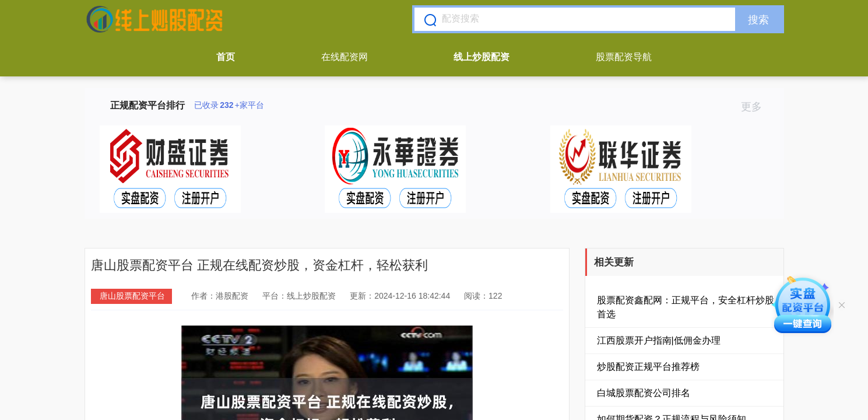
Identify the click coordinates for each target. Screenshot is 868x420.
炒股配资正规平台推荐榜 (648, 367)
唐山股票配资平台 (132, 296)
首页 (226, 57)
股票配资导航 (624, 57)
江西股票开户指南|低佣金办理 (659, 340)
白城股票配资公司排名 (644, 393)
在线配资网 (345, 57)
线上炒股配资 (482, 57)
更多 (756, 107)
